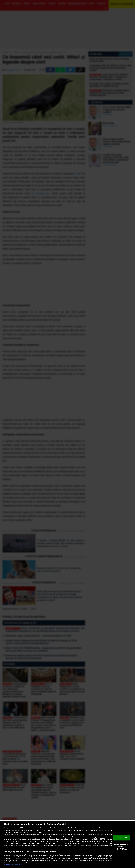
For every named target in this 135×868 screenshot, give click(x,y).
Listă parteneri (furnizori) (13, 864)
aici (75, 841)
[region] (67, 844)
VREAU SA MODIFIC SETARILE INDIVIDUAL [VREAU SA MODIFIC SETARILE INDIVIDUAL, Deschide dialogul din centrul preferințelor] (122, 847)
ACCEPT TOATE (122, 838)
